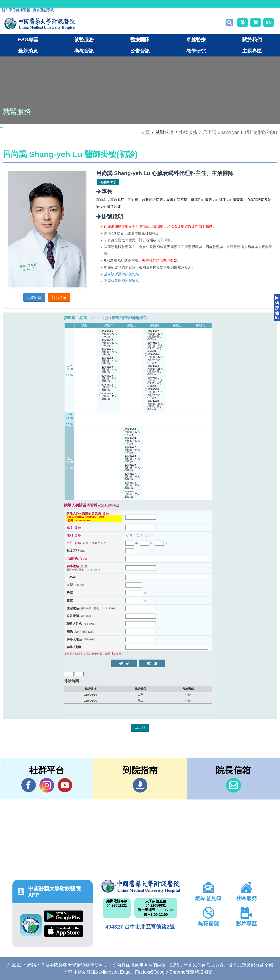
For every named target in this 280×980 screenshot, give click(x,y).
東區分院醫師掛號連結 (122, 281)
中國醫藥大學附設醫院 (140, 886)
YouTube (65, 785)
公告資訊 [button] (140, 51)
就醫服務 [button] (84, 40)
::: (5, 4)
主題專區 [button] (252, 51)
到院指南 (140, 785)
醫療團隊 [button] (140, 40)
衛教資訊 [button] (84, 51)
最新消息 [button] (28, 51)
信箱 (233, 785)
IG (47, 785)
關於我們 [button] (252, 40)
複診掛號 (34, 297)
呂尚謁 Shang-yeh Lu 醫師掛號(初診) (240, 132)
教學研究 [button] (196, 51)
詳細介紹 (59, 297)
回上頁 (140, 727)
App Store (64, 931)
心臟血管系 (108, 182)
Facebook (29, 785)
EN (269, 22)
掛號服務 (188, 132)
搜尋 (229, 23)
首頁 (145, 132)
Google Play (64, 916)
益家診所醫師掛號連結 (122, 274)
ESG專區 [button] (28, 40)
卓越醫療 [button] (196, 40)
